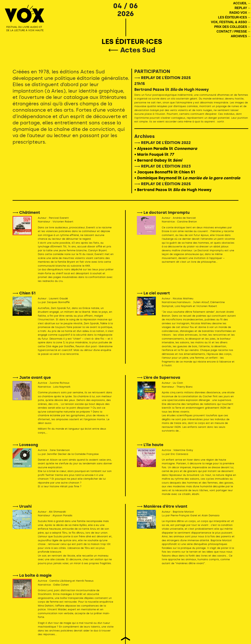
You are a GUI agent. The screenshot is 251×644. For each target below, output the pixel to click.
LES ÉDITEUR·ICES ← (235, 17)
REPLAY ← (243, 8)
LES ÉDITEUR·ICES (132, 41)
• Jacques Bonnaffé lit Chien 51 (165, 172)
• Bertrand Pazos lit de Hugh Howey (173, 190)
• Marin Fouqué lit (154, 154)
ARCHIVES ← (241, 36)
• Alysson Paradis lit (166, 148)
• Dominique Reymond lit (187, 178)
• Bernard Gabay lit (158, 160)
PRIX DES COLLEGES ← (233, 27)
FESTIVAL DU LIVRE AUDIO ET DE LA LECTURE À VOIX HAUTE (25, 29)
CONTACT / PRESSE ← (234, 31)
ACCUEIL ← (242, 3)
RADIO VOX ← (240, 13)
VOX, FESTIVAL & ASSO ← (231, 22)
